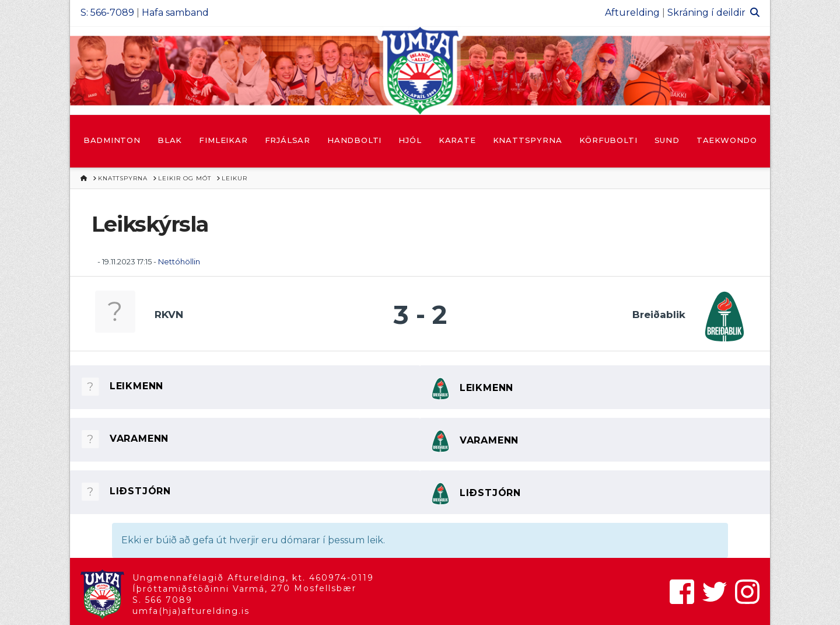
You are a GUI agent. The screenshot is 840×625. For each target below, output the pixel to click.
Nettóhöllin (179, 261)
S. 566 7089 (162, 600)
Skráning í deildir (706, 13)
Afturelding (632, 13)
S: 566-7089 (107, 13)
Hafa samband (175, 13)
